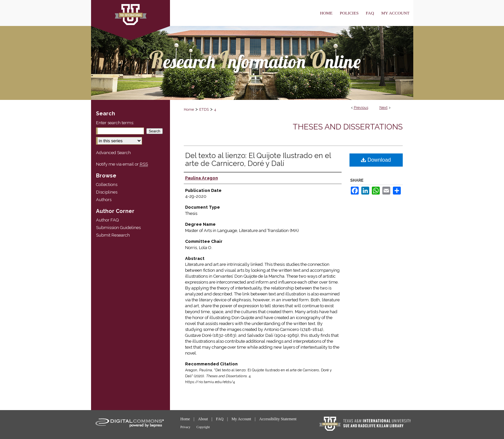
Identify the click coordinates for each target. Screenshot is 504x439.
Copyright (203, 427)
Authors (104, 200)
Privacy (186, 427)
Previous (361, 108)
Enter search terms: (115, 123)
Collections (107, 185)
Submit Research (113, 235)
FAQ (220, 419)
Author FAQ (107, 220)
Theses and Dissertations (348, 127)
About (203, 419)
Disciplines (107, 192)
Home (189, 110)
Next (384, 108)
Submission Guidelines (118, 228)
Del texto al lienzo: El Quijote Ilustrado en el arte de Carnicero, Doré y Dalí (258, 159)
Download (376, 160)
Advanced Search (113, 153)
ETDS (204, 110)
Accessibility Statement (278, 419)
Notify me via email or (122, 164)
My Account (242, 419)
